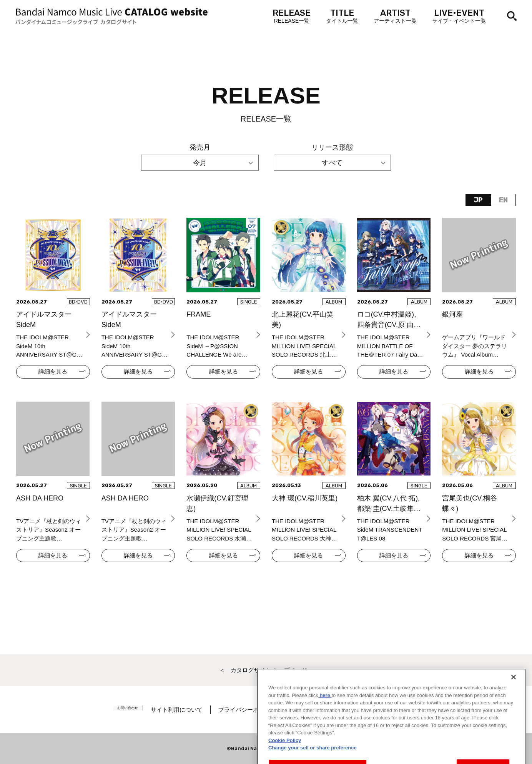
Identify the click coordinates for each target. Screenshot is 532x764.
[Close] (514, 709)
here (325, 727)
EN (503, 200)
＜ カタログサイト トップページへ (266, 670)
